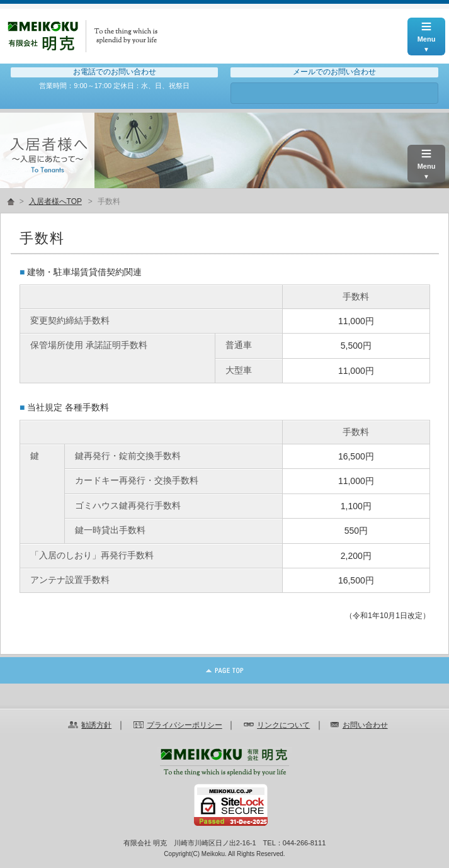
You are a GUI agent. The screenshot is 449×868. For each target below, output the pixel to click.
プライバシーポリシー (185, 725)
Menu (426, 30)
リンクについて (283, 725)
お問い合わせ (334, 93)
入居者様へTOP (55, 201)
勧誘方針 (96, 725)
